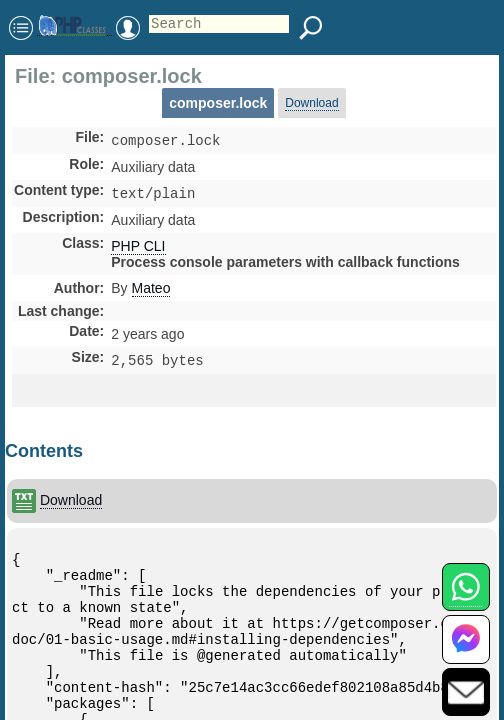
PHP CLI (138, 250)
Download (311, 103)
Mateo (151, 292)
